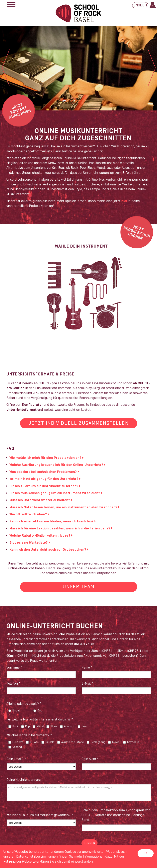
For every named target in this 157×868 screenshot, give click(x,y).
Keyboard (131, 742)
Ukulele (48, 742)
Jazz (83, 726)
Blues (52, 726)
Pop (26, 726)
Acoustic (67, 726)
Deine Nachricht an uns (24, 780)
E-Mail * (87, 684)
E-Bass (32, 742)
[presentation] (37, 842)
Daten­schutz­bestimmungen (37, 857)
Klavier (114, 742)
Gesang (15, 747)
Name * (87, 668)
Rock (13, 726)
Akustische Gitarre (71, 742)
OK (146, 853)
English (140, 5)
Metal (38, 726)
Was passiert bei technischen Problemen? (43, 472)
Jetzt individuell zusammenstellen (79, 423)
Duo (38, 711)
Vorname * (14, 668)
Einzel (14, 711)
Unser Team (79, 587)
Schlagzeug (96, 742)
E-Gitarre (16, 742)
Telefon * (13, 684)
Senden (90, 843)
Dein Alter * (90, 759)
